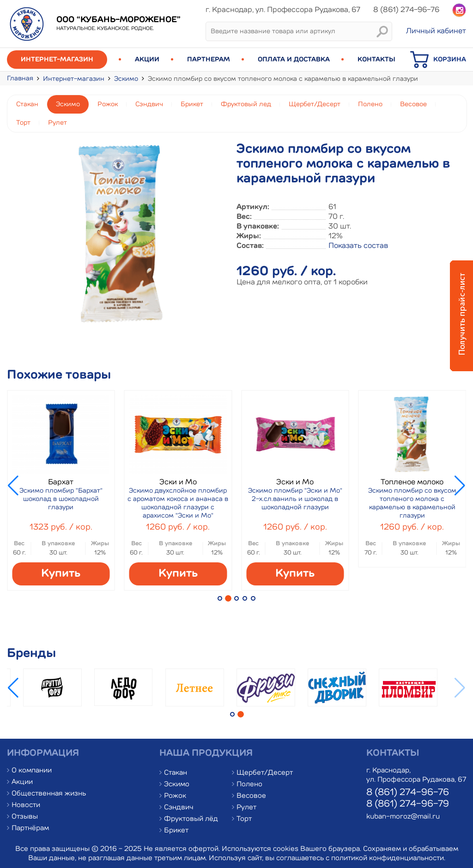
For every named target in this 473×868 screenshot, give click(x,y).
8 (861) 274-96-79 (408, 804)
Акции (147, 60)
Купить (61, 574)
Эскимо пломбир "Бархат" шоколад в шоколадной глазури (61, 499)
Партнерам (209, 60)
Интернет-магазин (57, 60)
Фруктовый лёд (191, 819)
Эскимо (126, 79)
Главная (20, 78)
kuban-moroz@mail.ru (403, 817)
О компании (32, 771)
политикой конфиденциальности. (388, 859)
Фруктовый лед (246, 104)
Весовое (413, 104)
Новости (26, 805)
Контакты (376, 60)
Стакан (27, 104)
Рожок (108, 104)
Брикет (192, 104)
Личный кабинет (436, 31)
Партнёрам (30, 829)
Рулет (58, 123)
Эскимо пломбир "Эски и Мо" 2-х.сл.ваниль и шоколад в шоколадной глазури (295, 499)
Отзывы (25, 817)
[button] (220, 598)
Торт (23, 123)
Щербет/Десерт (315, 104)
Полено (370, 104)
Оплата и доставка (294, 60)
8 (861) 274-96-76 (408, 793)
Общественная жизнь (49, 794)
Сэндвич (149, 104)
